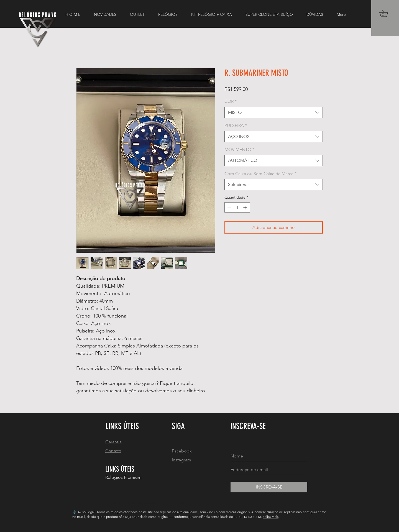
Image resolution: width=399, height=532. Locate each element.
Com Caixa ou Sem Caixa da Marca (260, 174)
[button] (387, 13)
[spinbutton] (237, 207)
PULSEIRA (236, 125)
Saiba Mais (271, 517)
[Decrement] (229, 207)
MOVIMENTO (239, 149)
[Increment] (246, 207)
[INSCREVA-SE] (269, 487)
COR (231, 101)
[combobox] (274, 112)
